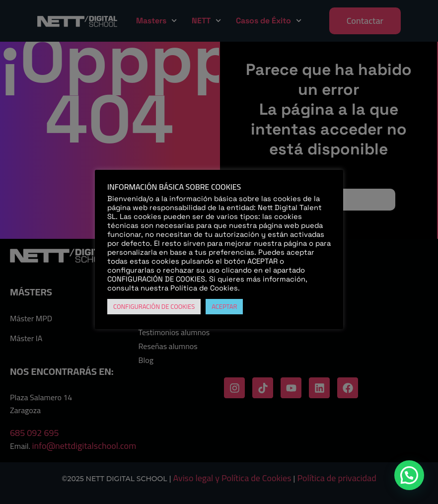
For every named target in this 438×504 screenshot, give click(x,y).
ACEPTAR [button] (224, 306)
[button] (409, 475)
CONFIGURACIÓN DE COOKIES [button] (154, 306)
